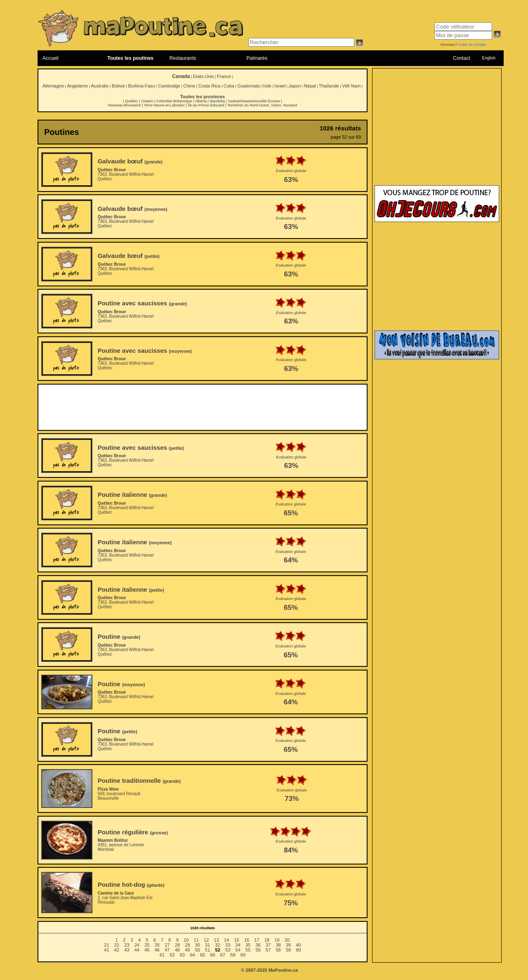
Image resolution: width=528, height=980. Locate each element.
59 (288, 950)
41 (106, 950)
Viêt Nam (351, 86)
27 (167, 945)
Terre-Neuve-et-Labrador (164, 105)
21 (106, 945)
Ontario (147, 101)
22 (117, 945)
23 (127, 945)
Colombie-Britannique (174, 101)
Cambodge (169, 86)
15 (236, 940)
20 (287, 940)
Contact (461, 58)
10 (186, 940)
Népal (310, 86)
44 (137, 950)
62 (172, 955)
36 (258, 945)
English (489, 58)
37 (268, 945)
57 (268, 950)
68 (233, 955)
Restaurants (183, 58)
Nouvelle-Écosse (266, 101)
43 (127, 950)
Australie (100, 86)
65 (203, 955)
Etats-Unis (204, 76)
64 (192, 955)
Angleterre (77, 86)
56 (258, 950)
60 (298, 950)
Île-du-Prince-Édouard (206, 105)
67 (223, 955)
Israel (280, 86)
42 (117, 950)
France (224, 76)
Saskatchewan (240, 101)
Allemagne (53, 86)
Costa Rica (209, 86)
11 (196, 940)
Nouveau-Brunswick (125, 105)
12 (206, 940)
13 (217, 940)
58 (278, 950)
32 (218, 945)
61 (162, 955)
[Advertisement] (203, 407)
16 (247, 940)
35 (248, 945)
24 (137, 945)
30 (198, 945)
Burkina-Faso (141, 86)
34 (238, 945)
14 (226, 940)
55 (248, 950)
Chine (189, 86)
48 (177, 950)
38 (278, 945)
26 (157, 945)
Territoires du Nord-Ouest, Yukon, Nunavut (262, 105)
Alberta (201, 101)
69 (243, 955)
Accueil (51, 58)
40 (298, 945)
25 (147, 945)
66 (212, 955)
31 (207, 945)
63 (182, 955)
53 (228, 950)
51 (207, 950)
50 (198, 950)
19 (277, 940)
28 (177, 945)
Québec (132, 101)
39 (288, 945)
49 (187, 950)
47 (167, 950)
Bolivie (118, 86)
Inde (267, 86)
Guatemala (248, 86)
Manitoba (217, 101)
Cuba (229, 86)
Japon (295, 86)
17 (257, 940)
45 (147, 950)
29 (187, 945)
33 (228, 945)
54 (238, 950)
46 (157, 950)
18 (267, 940)
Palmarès (257, 58)
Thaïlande (329, 86)
